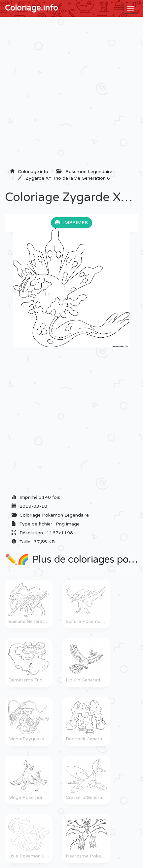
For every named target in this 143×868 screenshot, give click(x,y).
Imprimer (71, 223)
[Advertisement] (71, 95)
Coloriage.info (31, 8)
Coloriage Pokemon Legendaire (54, 515)
